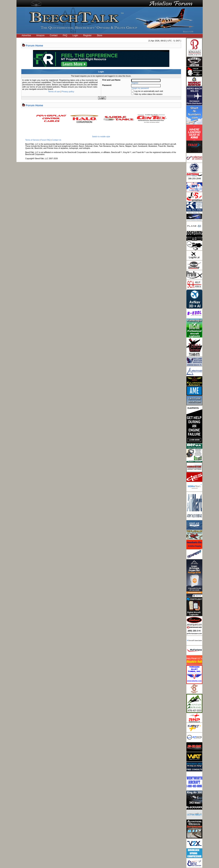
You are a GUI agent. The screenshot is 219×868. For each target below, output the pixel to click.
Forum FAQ (46, 140)
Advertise (26, 35)
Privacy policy (68, 92)
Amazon (40, 35)
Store (100, 35)
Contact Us (56, 140)
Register (87, 35)
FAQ (65, 35)
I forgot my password (140, 88)
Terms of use (54, 92)
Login (75, 35)
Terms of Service (32, 140)
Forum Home (35, 45)
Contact (54, 35)
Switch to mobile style (101, 137)
